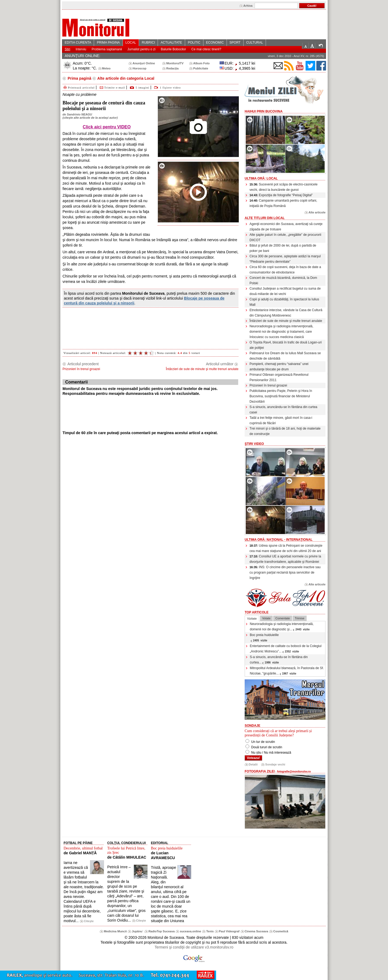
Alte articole (317, 212)
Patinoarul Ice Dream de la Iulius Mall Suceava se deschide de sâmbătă (285, 356)
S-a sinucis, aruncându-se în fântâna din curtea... (279, 660)
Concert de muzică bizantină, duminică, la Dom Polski (283, 280)
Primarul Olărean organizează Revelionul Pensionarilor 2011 (279, 377)
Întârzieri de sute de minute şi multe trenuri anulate (286, 321)
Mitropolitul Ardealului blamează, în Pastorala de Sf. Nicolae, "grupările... (287, 671)
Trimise (300, 618)
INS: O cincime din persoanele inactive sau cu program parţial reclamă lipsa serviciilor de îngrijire (285, 572)
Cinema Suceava (256, 931)
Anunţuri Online (144, 63)
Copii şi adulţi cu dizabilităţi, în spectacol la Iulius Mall (284, 302)
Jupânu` (138, 931)
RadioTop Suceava (162, 931)
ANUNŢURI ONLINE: (82, 56)
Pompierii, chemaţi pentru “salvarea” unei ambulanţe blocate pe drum (279, 367)
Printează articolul (79, 87)
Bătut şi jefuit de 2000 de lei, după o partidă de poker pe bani (283, 248)
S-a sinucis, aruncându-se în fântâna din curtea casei (283, 410)
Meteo (106, 68)
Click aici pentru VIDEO (107, 127)
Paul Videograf (229, 931)
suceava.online (190, 931)
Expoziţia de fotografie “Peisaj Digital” (281, 195)
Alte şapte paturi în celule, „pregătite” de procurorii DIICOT (285, 237)
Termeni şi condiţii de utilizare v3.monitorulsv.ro (194, 947)
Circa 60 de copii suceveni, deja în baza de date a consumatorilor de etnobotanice (285, 270)
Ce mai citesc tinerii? (206, 49)
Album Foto (201, 63)
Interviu (81, 49)
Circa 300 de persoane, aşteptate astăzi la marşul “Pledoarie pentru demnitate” (285, 259)
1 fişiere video (170, 87)
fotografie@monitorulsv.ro (294, 772)
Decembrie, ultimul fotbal (83, 848)
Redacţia (172, 68)
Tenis (210, 931)
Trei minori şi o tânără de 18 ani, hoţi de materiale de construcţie (285, 431)
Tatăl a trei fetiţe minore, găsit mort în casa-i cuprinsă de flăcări (281, 420)
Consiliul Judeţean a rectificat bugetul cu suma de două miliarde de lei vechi (285, 291)
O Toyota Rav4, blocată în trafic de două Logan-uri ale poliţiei (286, 345)
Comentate (283, 618)
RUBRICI (148, 43)
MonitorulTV (175, 63)
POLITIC (194, 43)
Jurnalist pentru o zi (141, 49)
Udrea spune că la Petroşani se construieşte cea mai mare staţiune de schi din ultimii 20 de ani (286, 548)
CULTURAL (255, 43)
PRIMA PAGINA (108, 43)
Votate (266, 618)
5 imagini (142, 87)
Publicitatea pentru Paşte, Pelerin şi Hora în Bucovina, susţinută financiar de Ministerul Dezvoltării (281, 396)
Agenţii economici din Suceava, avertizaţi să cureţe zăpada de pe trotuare (286, 227)
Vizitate (252, 619)
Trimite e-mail (112, 87)
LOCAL (131, 43)
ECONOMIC (215, 43)
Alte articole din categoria (125, 78)
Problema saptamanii (107, 49)
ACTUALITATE (171, 43)
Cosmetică (281, 931)
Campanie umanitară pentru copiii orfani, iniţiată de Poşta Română (283, 203)
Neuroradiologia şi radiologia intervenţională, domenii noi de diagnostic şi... (282, 627)
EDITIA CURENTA (78, 43)
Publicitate (201, 68)
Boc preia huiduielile (264, 637)
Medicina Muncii (115, 931)
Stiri (67, 49)
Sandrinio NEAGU (79, 114)
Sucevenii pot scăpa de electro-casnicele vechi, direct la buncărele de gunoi (283, 187)
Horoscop (139, 68)
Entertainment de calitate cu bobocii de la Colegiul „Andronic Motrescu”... (286, 649)
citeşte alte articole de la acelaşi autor (90, 118)
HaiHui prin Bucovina (264, 111)
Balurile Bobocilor (173, 49)
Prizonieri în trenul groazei (268, 385)
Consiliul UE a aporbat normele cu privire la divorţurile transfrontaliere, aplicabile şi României (285, 559)
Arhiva (248, 6)
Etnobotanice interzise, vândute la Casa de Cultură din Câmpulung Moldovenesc (286, 313)
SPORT (235, 43)
